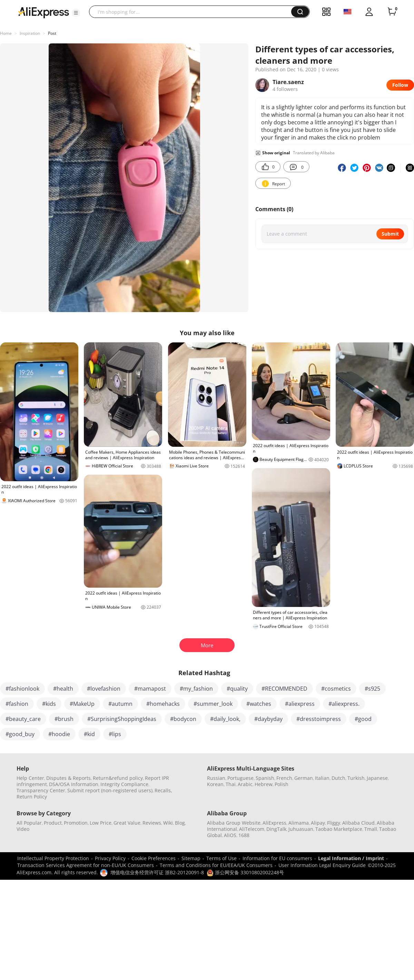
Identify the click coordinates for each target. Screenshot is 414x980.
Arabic (245, 784)
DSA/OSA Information (74, 784)
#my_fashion (196, 689)
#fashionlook (22, 689)
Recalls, (163, 790)
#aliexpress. (344, 704)
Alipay (318, 823)
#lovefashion (104, 689)
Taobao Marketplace (339, 829)
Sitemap (191, 858)
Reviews (152, 823)
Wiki (168, 823)
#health (63, 689)
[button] (76, 13)
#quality (237, 689)
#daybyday (268, 719)
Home (6, 33)
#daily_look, (225, 719)
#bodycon (183, 719)
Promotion (76, 823)
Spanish (265, 778)
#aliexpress (300, 704)
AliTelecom (252, 829)
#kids (49, 704)
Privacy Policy (110, 858)
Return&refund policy (118, 778)
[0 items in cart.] (392, 12)
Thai (231, 784)
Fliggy (334, 823)
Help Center (30, 778)
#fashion (17, 704)
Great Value (127, 823)
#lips (115, 734)
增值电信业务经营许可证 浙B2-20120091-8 (157, 872)
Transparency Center (41, 790)
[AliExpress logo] (43, 12)
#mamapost (150, 689)
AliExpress (274, 823)
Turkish (356, 778)
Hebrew (264, 784)
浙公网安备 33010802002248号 (245, 872)
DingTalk (276, 829)
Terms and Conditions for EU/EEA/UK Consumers (216, 865)
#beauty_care (23, 719)
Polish (282, 784)
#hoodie (59, 734)
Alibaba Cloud (358, 823)
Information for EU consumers (277, 858)
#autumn (120, 704)
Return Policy (32, 797)
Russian (216, 778)
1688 (244, 835)
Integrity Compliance (124, 784)
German (304, 778)
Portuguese (240, 778)
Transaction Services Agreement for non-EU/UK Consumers (86, 865)
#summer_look (213, 704)
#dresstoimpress (319, 719)
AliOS (230, 835)
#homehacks (163, 704)
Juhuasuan (301, 829)
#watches (259, 704)
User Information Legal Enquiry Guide (322, 865)
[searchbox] (193, 12)
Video (23, 829)
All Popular (29, 823)
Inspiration (30, 33)
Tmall (371, 829)
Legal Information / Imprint (351, 858)
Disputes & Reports (68, 778)
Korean (215, 784)
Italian (322, 778)
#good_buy (20, 734)
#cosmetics (336, 689)
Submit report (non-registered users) (110, 790)
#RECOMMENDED (284, 689)
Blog (180, 823)
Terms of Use (221, 858)
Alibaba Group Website (234, 823)
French (284, 778)
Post (52, 33)
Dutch (338, 778)
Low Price (101, 823)
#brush (64, 719)
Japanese (377, 778)
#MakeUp (82, 704)
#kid (89, 734)
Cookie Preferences (154, 858)
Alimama (299, 823)
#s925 (372, 689)
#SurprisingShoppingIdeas (122, 719)
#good (363, 719)
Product (53, 823)
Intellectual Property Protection (53, 858)
